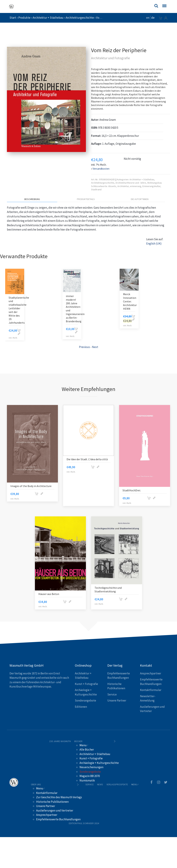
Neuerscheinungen (91, 767)
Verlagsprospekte (117, 784)
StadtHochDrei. (132, 490)
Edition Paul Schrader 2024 (84, 823)
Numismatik (87, 780)
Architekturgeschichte (80, 18)
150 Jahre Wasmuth (60, 741)
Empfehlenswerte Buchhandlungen (58, 819)
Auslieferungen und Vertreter (55, 810)
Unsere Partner (117, 700)
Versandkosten (101, 169)
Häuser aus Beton (49, 594)
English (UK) (154, 244)
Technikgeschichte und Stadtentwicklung (108, 590)
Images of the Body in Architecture (31, 486)
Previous (84, 347)
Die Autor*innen (140, 199)
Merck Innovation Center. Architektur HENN (130, 301)
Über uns (36, 784)
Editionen (81, 707)
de (153, 18)
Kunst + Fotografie (86, 684)
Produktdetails (86, 199)
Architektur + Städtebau (48, 18)
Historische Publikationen (52, 802)
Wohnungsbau (155, 183)
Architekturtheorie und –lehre (131, 183)
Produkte (24, 18)
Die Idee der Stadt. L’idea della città (87, 459)
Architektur (123, 186)
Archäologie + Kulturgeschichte (99, 763)
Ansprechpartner (151, 673)
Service (112, 694)
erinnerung (136, 186)
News (100, 784)
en (148, 18)
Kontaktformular (151, 690)
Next (95, 347)
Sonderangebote (85, 700)
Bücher (78, 741)
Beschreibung (32, 199)
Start (13, 18)
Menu (83, 745)
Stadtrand (96, 189)
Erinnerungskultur (151, 186)
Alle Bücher (87, 750)
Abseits (112, 186)
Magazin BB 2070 (90, 776)
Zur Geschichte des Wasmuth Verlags (59, 797)
